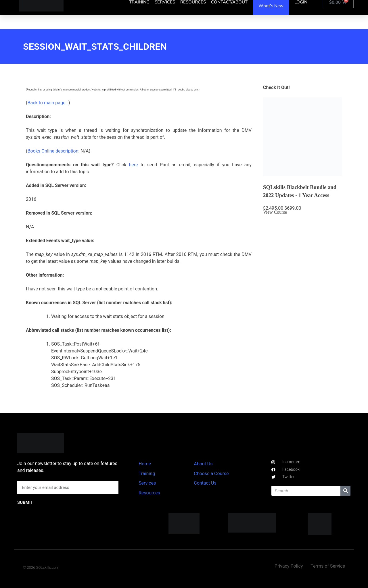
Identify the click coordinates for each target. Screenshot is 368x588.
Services (147, 483)
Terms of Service (328, 566)
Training (147, 474)
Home (145, 464)
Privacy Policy (289, 566)
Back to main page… (48, 103)
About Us (203, 464)
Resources (149, 493)
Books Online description (53, 151)
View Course (275, 212)
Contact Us (205, 483)
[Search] (345, 491)
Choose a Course (211, 474)
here (133, 165)
